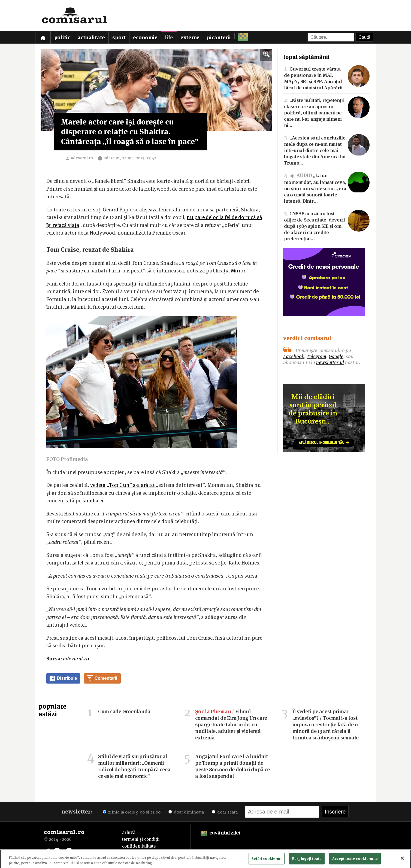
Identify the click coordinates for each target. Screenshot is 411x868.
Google (336, 356)
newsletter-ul (330, 362)
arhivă (129, 832)
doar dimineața (186, 812)
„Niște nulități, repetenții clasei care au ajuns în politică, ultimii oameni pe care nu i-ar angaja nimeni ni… (327, 112)
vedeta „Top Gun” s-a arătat (123, 485)
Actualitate (91, 37)
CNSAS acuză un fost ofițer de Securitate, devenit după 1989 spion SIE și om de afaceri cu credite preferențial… (327, 226)
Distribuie (63, 679)
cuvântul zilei (220, 833)
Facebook (294, 356)
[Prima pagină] (43, 37)
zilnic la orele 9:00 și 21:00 (132, 812)
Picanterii (219, 37)
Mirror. (239, 271)
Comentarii (102, 679)
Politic (62, 37)
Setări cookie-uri (267, 860)
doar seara (225, 812)
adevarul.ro (82, 158)
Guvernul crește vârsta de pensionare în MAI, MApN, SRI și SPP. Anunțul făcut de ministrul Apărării (327, 78)
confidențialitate (139, 846)
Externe (190, 37)
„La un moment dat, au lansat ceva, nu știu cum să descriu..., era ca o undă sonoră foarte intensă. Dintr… (327, 188)
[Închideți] (402, 860)
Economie (145, 37)
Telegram (316, 356)
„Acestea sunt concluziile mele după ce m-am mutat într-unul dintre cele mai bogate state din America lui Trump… (327, 150)
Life (169, 37)
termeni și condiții (141, 839)
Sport (119, 37)
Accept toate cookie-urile (355, 860)
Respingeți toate (307, 860)
